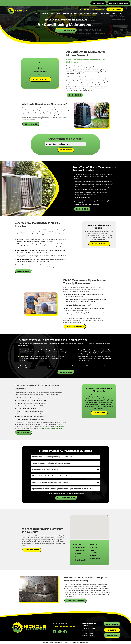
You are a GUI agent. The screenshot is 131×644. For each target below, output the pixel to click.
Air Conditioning (86, 14)
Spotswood (94, 556)
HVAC (76, 14)
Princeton (93, 548)
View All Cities (32, 550)
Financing (112, 635)
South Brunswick (94, 552)
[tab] (65, 457)
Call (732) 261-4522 (66, 31)
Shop (120, 14)
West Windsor (95, 559)
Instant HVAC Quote (119, 3)
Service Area (105, 14)
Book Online (115, 9)
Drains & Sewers (55, 14)
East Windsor (79, 551)
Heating (96, 14)
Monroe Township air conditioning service (88, 87)
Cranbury (78, 544)
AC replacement (60, 426)
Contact (114, 14)
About (37, 14)
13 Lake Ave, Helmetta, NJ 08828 (89, 624)
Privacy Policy (85, 642)
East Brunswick (80, 548)
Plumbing (45, 14)
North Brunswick (80, 560)
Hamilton (78, 554)
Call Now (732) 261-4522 (91, 9)
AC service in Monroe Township (52, 428)
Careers (112, 630)
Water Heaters (67, 14)
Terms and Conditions (76, 642)
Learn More (99, 413)
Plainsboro (94, 544)
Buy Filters (99, 3)
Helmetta (78, 557)
